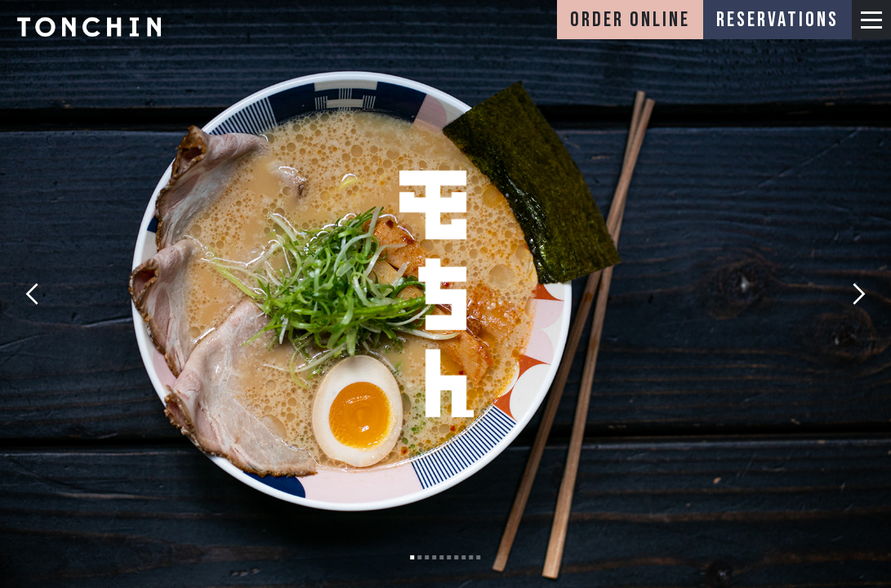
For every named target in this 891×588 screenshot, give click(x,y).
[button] (871, 20)
